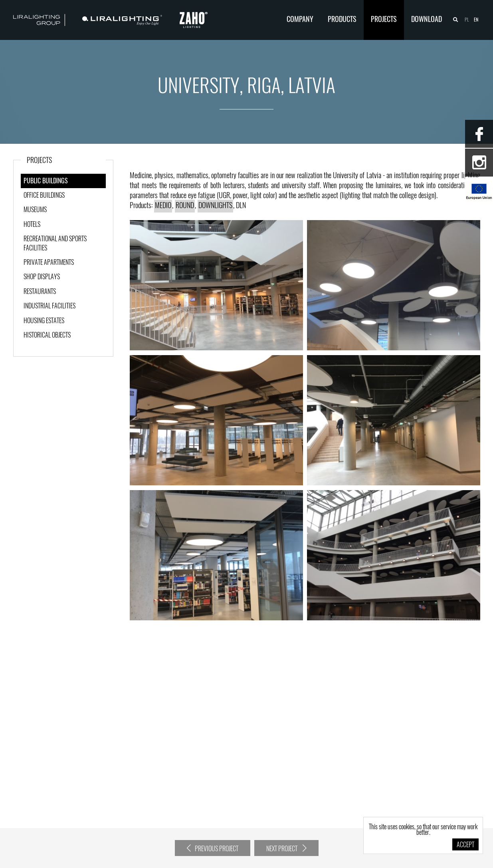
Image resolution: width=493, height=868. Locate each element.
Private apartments (49, 263)
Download (427, 20)
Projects (384, 20)
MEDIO (163, 206)
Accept (465, 845)
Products (342, 20)
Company (300, 20)
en (476, 20)
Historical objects (47, 336)
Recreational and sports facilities (55, 244)
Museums (35, 210)
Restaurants (40, 292)
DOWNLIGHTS (215, 206)
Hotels (32, 225)
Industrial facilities (49, 306)
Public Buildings (46, 181)
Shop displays (42, 277)
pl (467, 20)
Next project (286, 848)
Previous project (213, 848)
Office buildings (44, 196)
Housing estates (44, 321)
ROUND (185, 206)
